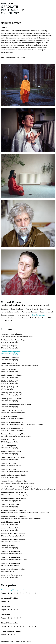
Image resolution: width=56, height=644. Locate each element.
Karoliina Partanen (8, 318)
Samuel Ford (45, 309)
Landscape (5, 606)
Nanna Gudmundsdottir (10, 312)
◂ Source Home (7, 641)
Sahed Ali (5, 309)
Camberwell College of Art (26, 305)
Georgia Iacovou (7, 315)
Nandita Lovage (39, 315)
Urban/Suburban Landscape (12, 631)
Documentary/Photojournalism (14, 590)
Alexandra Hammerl (30, 312)
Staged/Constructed (9, 623)
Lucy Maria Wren (8, 321)
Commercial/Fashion (9, 598)
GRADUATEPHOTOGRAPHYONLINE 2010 (13, 10)
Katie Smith (35, 318)
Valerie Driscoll (32, 309)
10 (35, 593)
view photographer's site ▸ (15, 57)
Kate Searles (23, 318)
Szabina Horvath (47, 312)
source (7, 3)
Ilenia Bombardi (17, 309)
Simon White (47, 318)
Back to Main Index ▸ (24, 641)
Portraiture (5, 615)
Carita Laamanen (23, 315)
